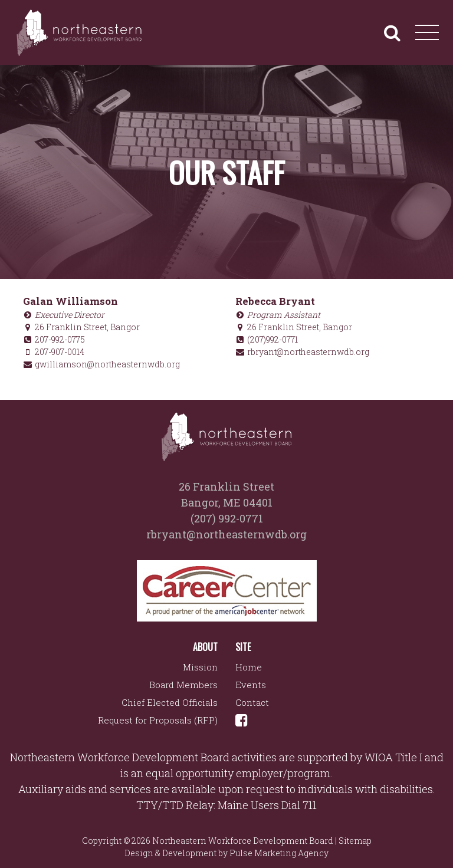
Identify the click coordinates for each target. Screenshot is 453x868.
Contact (252, 702)
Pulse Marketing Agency (279, 853)
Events (251, 685)
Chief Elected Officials (170, 702)
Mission (200, 667)
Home (249, 667)
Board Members (183, 685)
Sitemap (355, 841)
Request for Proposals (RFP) (158, 720)
